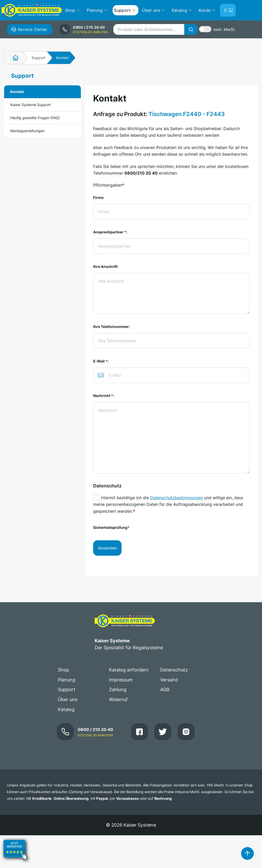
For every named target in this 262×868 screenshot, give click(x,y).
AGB (165, 689)
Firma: (99, 197)
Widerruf (118, 699)
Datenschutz (174, 670)
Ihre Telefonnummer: (111, 327)
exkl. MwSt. (225, 29)
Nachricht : (104, 396)
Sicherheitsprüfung (111, 527)
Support (39, 58)
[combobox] (155, 29)
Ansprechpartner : (110, 232)
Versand (169, 680)
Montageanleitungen (27, 131)
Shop (63, 670)
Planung (67, 680)
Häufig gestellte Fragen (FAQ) (35, 118)
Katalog (66, 709)
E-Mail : (101, 361)
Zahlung (118, 689)
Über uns (68, 699)
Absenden (107, 548)
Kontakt (17, 92)
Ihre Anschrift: (106, 266)
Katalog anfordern (129, 670)
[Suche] (191, 29)
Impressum (121, 680)
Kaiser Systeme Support (30, 105)
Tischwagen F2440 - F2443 (187, 114)
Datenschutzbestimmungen (177, 498)
